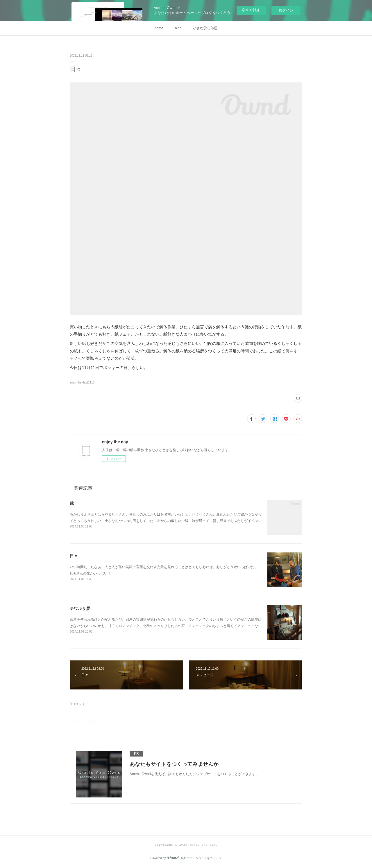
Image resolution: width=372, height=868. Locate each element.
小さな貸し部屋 (205, 28)
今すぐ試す (251, 10)
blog (178, 28)
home (159, 28)
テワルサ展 (80, 608)
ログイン (286, 10)
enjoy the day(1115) (83, 382)
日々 (74, 556)
